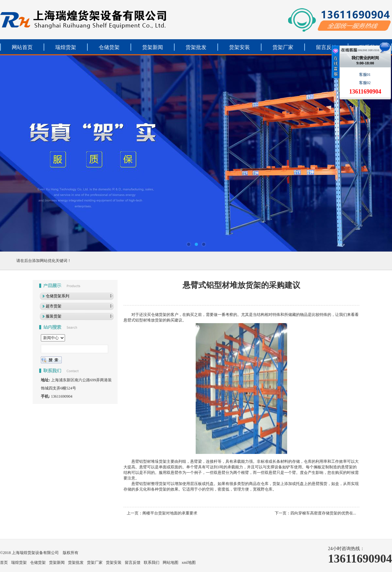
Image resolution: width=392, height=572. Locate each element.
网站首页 (22, 47)
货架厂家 (283, 47)
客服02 (365, 83)
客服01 (365, 75)
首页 (4, 563)
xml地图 (189, 563)
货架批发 (196, 47)
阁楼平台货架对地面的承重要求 (170, 513)
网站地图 (171, 563)
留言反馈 (326, 47)
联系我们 (152, 563)
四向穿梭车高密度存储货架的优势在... (323, 513)
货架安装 (239, 47)
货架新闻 (153, 47)
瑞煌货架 (66, 47)
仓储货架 (109, 47)
